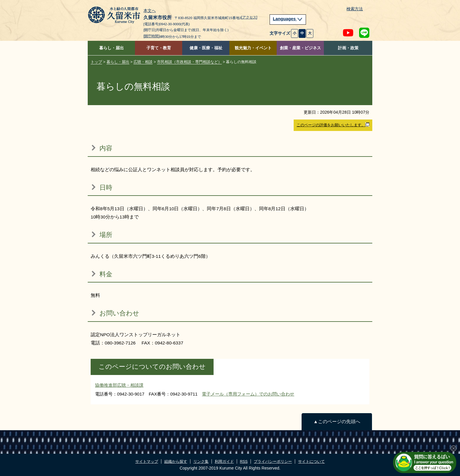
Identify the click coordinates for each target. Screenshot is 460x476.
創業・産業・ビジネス (300, 48)
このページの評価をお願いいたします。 (333, 125)
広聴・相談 (143, 62)
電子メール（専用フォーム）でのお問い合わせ (248, 394)
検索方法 (355, 9)
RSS (244, 461)
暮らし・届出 (111, 48)
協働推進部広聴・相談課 (119, 385)
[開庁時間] (152, 36)
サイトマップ (147, 461)
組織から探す (176, 461)
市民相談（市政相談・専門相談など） (189, 62)
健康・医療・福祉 (206, 48)
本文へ (150, 11)
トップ (96, 62)
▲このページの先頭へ (337, 422)
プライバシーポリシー (273, 461)
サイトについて (311, 461)
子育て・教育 (159, 48)
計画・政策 (348, 48)
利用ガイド (224, 461)
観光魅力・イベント (253, 48)
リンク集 (201, 461)
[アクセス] (249, 17)
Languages (288, 19)
